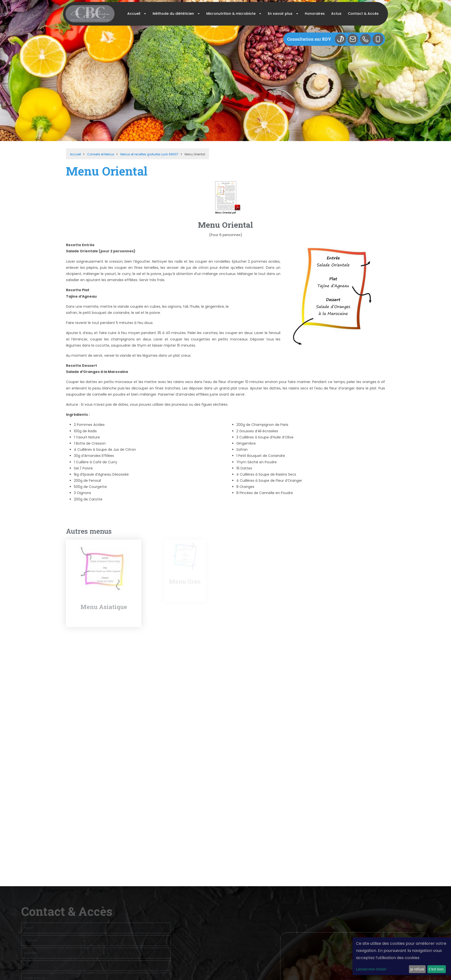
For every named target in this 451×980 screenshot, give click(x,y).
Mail (355, 39)
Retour (72, 517)
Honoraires (315, 14)
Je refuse (417, 969)
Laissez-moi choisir (371, 969)
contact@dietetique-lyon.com (363, 876)
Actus (336, 14)
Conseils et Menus (101, 154)
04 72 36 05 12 (349, 866)
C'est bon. (436, 969)
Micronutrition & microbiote (231, 14)
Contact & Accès (363, 14)
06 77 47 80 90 (374, 866)
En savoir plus (280, 14)
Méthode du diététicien (173, 14)
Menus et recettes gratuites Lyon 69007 (149, 154)
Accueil (134, 14)
